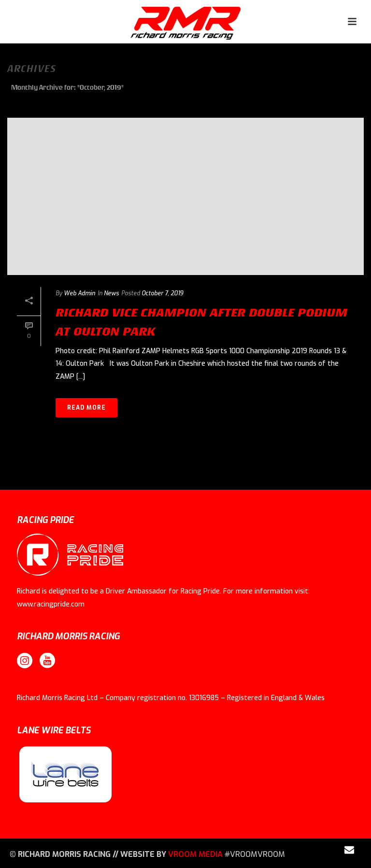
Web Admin (79, 293)
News (111, 293)
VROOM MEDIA (195, 854)
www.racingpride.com (51, 604)
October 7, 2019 (162, 293)
